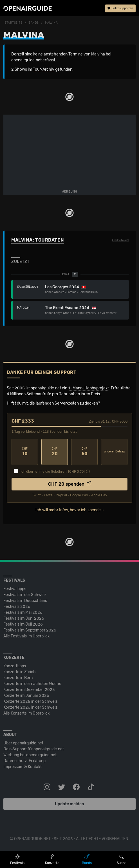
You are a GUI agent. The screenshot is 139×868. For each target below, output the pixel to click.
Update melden (69, 804)
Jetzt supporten (120, 8)
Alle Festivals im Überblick (26, 636)
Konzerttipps (15, 666)
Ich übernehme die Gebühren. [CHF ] (53, 472)
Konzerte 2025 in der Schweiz (30, 701)
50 (84, 452)
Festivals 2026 (17, 607)
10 (25, 452)
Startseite (14, 23)
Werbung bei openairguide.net (30, 755)
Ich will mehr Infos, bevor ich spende (68, 510)
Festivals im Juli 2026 (23, 624)
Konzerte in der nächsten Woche (32, 684)
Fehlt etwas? (120, 240)
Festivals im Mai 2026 (23, 612)
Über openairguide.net (23, 743)
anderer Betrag (114, 452)
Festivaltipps (15, 589)
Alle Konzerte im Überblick (26, 713)
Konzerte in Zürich (20, 672)
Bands (34, 23)
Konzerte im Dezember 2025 (29, 690)
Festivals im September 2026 (30, 630)
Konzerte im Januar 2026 (26, 696)
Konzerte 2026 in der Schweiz (30, 707)
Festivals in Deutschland (25, 601)
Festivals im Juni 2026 (24, 618)
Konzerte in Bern (18, 678)
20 (55, 452)
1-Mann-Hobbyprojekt (88, 388)
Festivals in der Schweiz (25, 595)
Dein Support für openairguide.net (34, 749)
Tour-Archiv (44, 69)
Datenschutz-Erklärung (24, 761)
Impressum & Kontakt (23, 767)
